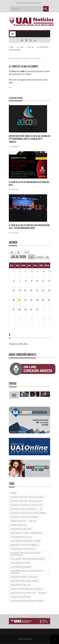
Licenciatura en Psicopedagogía (23, 593)
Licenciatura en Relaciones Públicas (24, 581)
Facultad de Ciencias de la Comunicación (26, 505)
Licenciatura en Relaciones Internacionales (27, 559)
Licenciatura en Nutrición (20, 563)
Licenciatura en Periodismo (21, 529)
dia (47, 257)
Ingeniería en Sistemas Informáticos (24, 545)
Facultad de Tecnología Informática (24, 517)
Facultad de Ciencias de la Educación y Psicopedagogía (25, 554)
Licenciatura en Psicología (21, 537)
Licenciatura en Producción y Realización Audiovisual (27, 572)
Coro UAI (30, 47)
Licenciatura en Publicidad (21, 585)
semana (40, 257)
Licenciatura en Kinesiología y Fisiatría (25, 541)
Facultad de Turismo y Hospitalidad (24, 577)
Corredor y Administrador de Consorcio (26, 589)
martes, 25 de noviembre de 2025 (29, 3)
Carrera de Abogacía (18, 525)
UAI (41, 509)
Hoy (27, 252)
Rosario (13, 493)
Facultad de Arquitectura (20, 597)
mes (31, 257)
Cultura (20, 47)
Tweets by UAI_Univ (18, 344)
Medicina (33, 521)
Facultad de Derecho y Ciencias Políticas (26, 501)
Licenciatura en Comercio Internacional (26, 533)
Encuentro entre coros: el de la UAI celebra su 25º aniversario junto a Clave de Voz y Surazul (29, 139)
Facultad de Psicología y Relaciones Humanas (28, 513)
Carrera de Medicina (18, 521)
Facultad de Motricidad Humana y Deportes (27, 601)
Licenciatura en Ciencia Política (23, 549)
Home (11, 47)
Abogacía (42, 593)
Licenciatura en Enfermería (21, 567)
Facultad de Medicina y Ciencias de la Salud (27, 497)
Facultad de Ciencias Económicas (23, 509)
